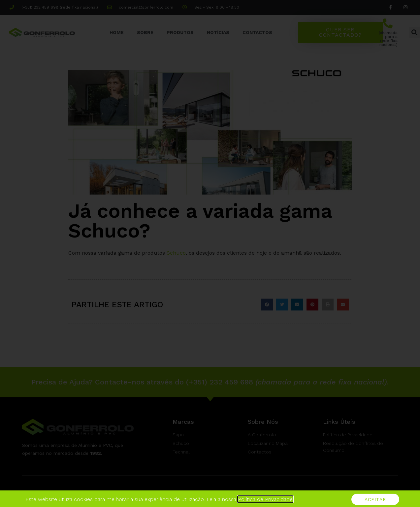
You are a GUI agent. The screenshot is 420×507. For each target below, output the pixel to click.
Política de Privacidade (265, 504)
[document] (210, 253)
